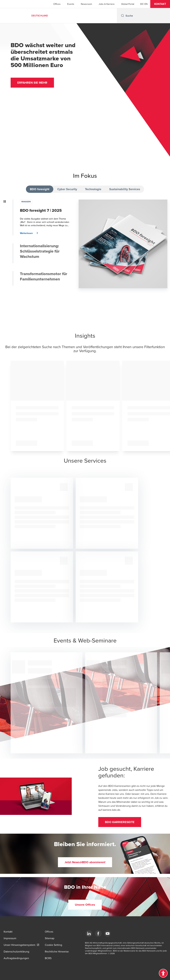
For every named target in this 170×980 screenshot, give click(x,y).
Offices (57, 4)
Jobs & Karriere (107, 4)
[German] (142, 4)
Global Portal (128, 4)
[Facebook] (98, 934)
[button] (160, 4)
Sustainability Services (125, 189)
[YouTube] (108, 934)
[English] (146, 4)
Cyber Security (67, 189)
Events (71, 4)
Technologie (93, 189)
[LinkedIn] (89, 934)
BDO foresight (40, 189)
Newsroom (86, 4)
